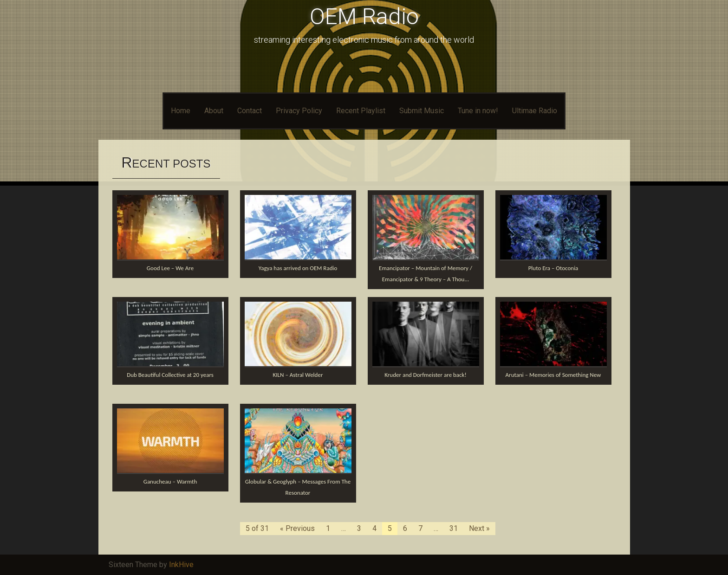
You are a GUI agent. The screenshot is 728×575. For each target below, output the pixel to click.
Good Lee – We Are (170, 268)
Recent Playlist (361, 111)
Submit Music (422, 111)
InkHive (181, 565)
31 (454, 528)
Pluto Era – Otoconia (553, 268)
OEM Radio (364, 16)
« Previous (297, 528)
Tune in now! (478, 111)
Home (181, 111)
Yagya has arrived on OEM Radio (298, 268)
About (214, 111)
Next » (479, 528)
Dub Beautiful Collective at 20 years (170, 375)
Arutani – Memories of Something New (553, 375)
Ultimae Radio (535, 111)
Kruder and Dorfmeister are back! (425, 375)
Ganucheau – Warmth (170, 481)
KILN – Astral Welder (298, 375)
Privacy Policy (299, 111)
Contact (250, 111)
